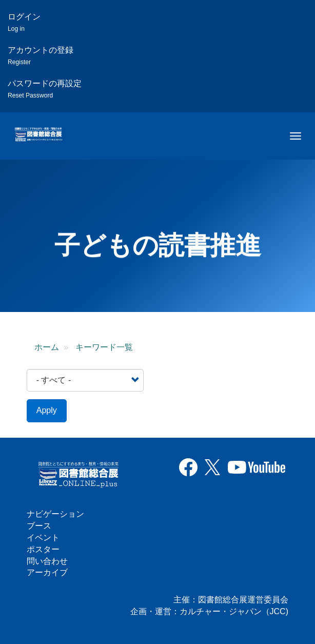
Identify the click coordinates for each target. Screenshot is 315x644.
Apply (47, 410)
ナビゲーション (55, 514)
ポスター (43, 549)
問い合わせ (47, 561)
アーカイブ (47, 572)
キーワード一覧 (104, 347)
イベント (43, 538)
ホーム (47, 347)
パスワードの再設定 (45, 89)
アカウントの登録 (41, 56)
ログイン (24, 22)
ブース (39, 526)
